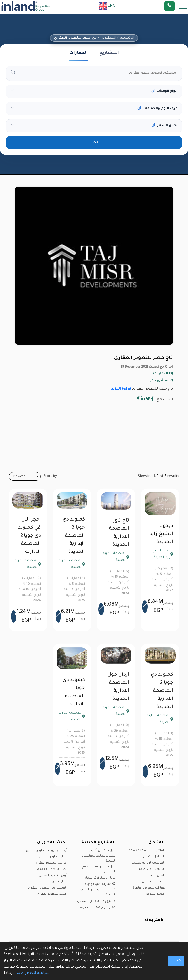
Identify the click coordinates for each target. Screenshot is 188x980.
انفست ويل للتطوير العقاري (47, 888)
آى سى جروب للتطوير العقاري (46, 851)
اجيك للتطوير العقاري (52, 869)
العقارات (78, 53)
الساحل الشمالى (153, 857)
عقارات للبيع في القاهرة (149, 888)
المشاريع (109, 53)
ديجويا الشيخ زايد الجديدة (161, 538)
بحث (94, 143)
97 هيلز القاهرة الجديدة (100, 884)
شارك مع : (164, 399)
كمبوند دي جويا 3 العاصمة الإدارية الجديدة (74, 539)
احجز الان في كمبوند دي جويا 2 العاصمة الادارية (29, 539)
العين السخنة (155, 876)
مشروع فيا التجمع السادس (96, 901)
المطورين (108, 38)
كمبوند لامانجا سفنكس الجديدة (99, 859)
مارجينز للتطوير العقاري (51, 863)
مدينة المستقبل (153, 882)
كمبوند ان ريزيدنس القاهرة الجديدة (97, 892)
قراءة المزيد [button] (121, 389)
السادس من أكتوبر (152, 869)
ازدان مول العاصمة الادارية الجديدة (118, 690)
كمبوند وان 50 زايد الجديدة (98, 907)
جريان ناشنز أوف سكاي (100, 878)
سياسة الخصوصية (33, 973)
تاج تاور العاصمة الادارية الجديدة (119, 536)
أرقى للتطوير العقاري (53, 876)
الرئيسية (127, 38)
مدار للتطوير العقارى (53, 857)
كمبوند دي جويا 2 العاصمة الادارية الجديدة (162, 694)
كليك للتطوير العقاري (52, 894)
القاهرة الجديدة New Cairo (147, 851)
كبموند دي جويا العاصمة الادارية (74, 696)
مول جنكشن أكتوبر (103, 851)
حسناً (176, 961)
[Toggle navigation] (182, 6)
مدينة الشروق (155, 894)
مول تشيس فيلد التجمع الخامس (99, 869)
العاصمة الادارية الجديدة (148, 863)
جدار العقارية (58, 882)
